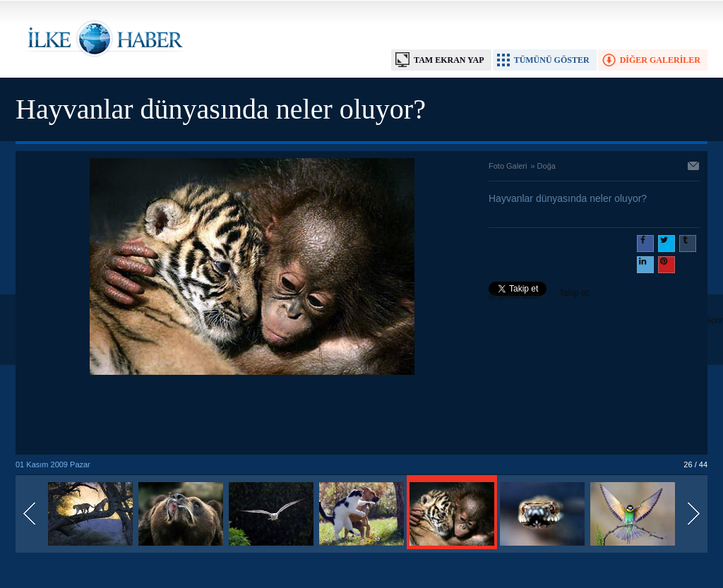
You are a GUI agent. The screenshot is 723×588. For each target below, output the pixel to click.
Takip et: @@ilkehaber (540, 294)
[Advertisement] (252, 416)
